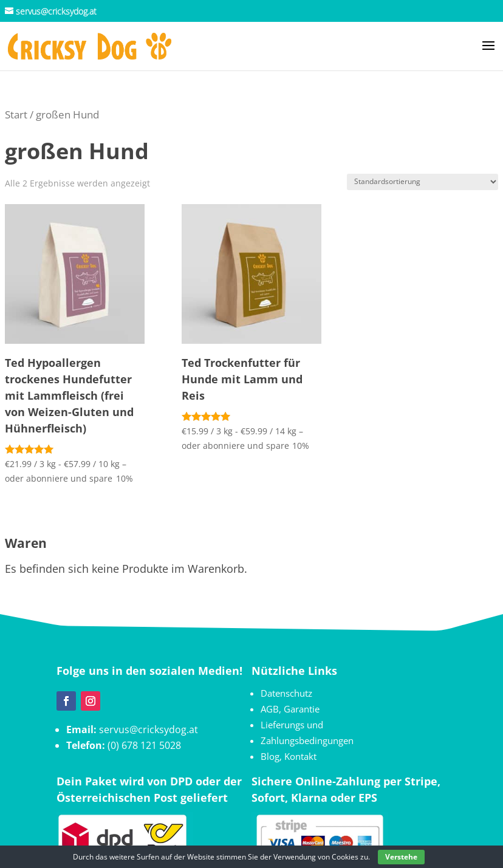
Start (16, 114)
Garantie (302, 709)
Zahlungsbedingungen (307, 740)
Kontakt (300, 756)
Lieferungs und (292, 725)
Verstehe (401, 857)
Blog (270, 756)
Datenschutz (286, 693)
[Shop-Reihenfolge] (423, 182)
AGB (270, 709)
